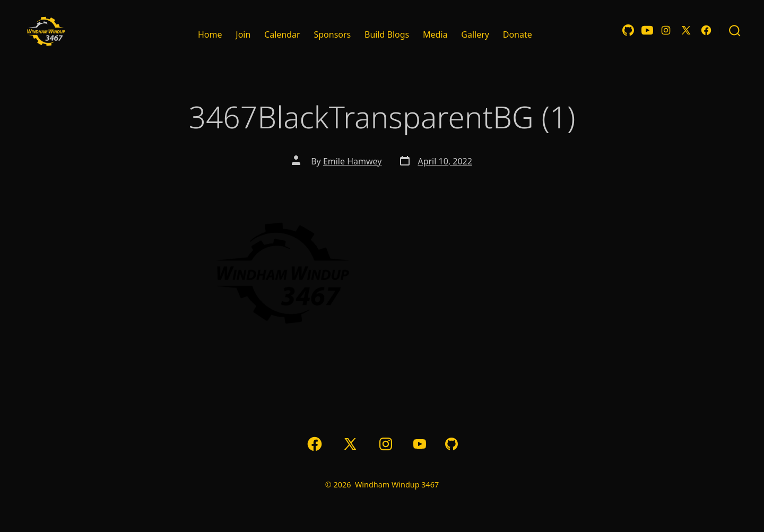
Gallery (475, 34)
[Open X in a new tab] (686, 30)
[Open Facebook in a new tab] (706, 30)
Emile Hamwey (353, 161)
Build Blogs (387, 34)
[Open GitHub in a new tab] (628, 30)
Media (435, 34)
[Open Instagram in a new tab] (666, 30)
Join (243, 34)
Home (210, 34)
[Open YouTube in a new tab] (647, 30)
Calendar (282, 34)
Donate (518, 34)
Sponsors (332, 34)
